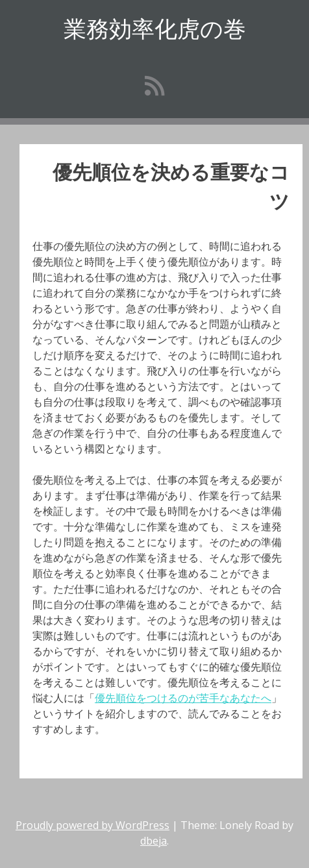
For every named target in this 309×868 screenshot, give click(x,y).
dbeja (154, 841)
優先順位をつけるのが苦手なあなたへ (183, 698)
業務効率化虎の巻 (155, 28)
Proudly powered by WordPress (93, 825)
